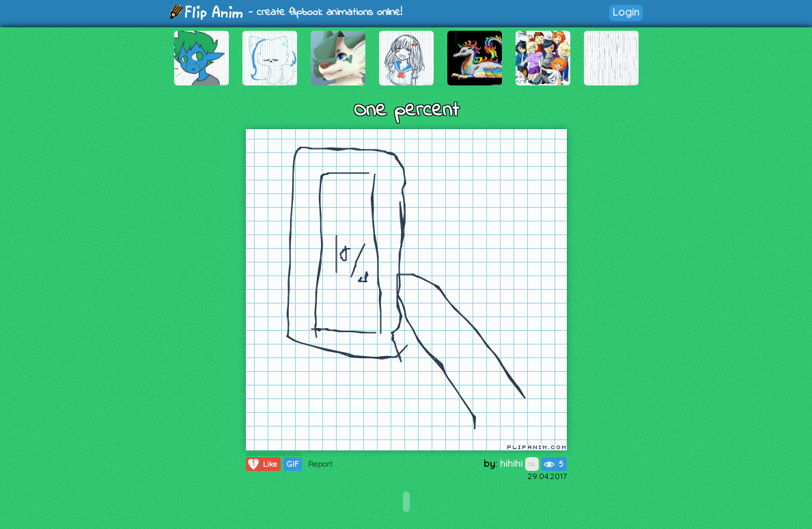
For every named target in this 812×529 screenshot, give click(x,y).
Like (262, 464)
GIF (293, 464)
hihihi (519, 463)
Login (626, 12)
